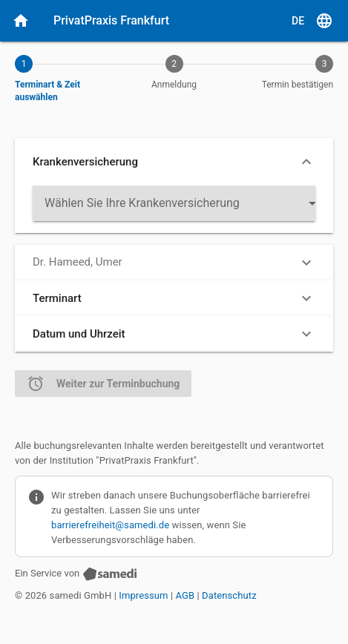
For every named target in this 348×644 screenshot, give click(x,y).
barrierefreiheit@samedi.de (110, 525)
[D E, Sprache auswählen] (312, 21)
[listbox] (174, 203)
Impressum (143, 595)
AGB (186, 595)
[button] (174, 162)
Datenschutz (229, 595)
